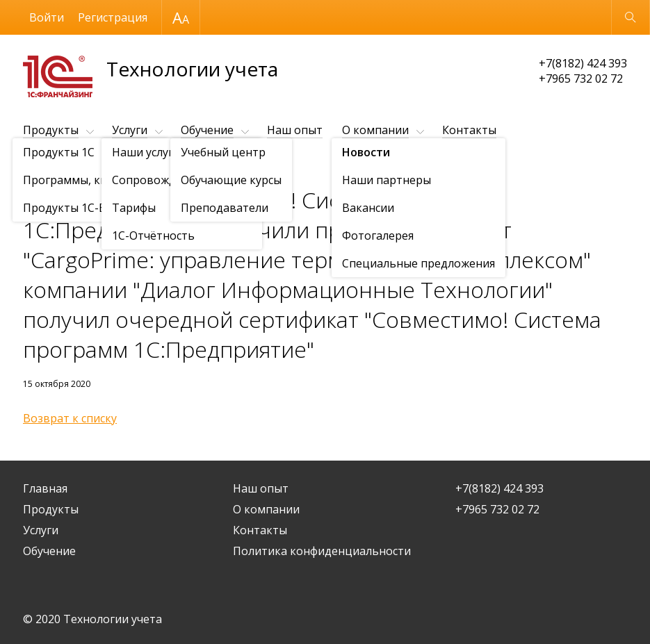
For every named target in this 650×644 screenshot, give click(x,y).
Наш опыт (295, 130)
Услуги (130, 130)
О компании (375, 130)
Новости (103, 164)
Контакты (469, 130)
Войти (47, 17)
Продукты (51, 130)
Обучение (207, 130)
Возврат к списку (70, 418)
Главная (45, 488)
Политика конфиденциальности (322, 551)
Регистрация (113, 17)
